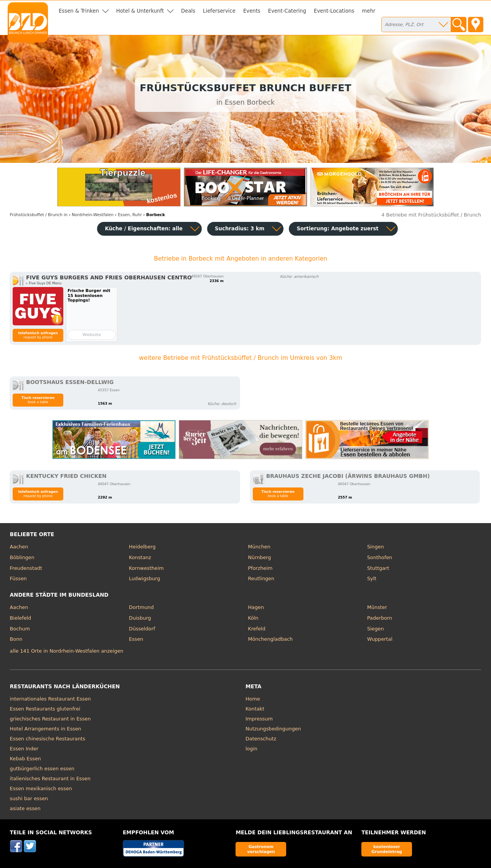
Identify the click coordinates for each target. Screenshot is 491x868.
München (259, 547)
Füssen (18, 578)
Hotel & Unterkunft (140, 11)
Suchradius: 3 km (240, 229)
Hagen (256, 607)
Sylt (372, 578)
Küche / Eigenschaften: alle (144, 229)
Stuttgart (378, 568)
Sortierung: (337, 229)
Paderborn (380, 618)
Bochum (20, 629)
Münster (377, 607)
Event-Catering (287, 11)
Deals (188, 11)
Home (253, 699)
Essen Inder (24, 749)
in (39, 215)
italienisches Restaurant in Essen (50, 779)
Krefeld (257, 629)
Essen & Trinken (79, 11)
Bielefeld (21, 618)
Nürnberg (260, 557)
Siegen (376, 629)
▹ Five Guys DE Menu (44, 283)
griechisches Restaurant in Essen (50, 719)
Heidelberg (142, 547)
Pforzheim (260, 568)
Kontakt (255, 709)
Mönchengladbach (271, 639)
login (251, 749)
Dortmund (141, 607)
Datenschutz (261, 739)
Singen (376, 547)
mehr (369, 11)
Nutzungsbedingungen (273, 729)
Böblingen (22, 557)
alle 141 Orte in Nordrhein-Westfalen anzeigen (67, 651)
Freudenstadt (26, 568)
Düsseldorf (142, 629)
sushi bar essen (29, 798)
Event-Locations (334, 11)
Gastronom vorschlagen (261, 849)
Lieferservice (219, 11)
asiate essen (25, 808)
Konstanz (140, 557)
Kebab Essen (26, 759)
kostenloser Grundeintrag (387, 849)
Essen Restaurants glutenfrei (45, 709)
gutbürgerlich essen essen (42, 769)
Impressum (259, 719)
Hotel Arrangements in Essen (46, 729)
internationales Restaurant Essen (50, 699)
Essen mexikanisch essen (41, 788)
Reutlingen (261, 578)
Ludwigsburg (144, 578)
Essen (136, 639)
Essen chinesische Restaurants (48, 739)
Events (252, 11)
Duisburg (140, 618)
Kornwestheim (146, 568)
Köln (253, 618)
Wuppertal (380, 639)
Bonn (16, 639)
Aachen (19, 547)
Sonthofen (380, 557)
